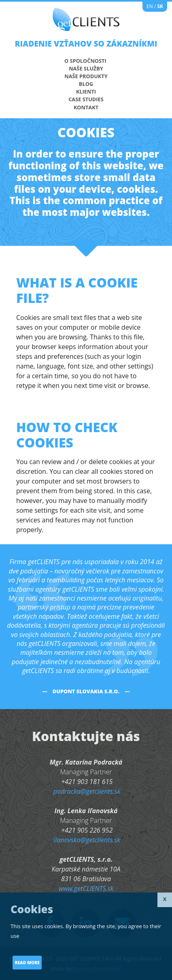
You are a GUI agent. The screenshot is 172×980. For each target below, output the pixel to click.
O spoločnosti (85, 61)
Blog (86, 84)
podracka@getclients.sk (87, 791)
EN (150, 6)
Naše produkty (86, 76)
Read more (27, 963)
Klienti (86, 92)
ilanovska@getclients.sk (87, 840)
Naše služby (86, 68)
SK (160, 6)
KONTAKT (86, 107)
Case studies (86, 99)
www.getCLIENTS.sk (86, 888)
